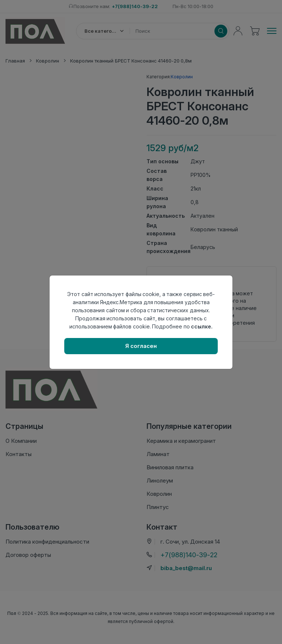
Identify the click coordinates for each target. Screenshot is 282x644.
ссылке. (202, 326)
